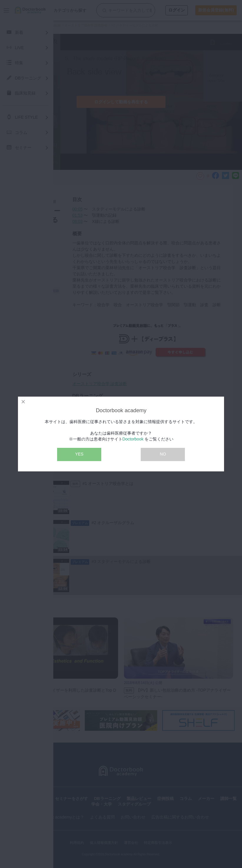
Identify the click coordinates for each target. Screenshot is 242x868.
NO (163, 454)
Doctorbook (133, 439)
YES (79, 454)
